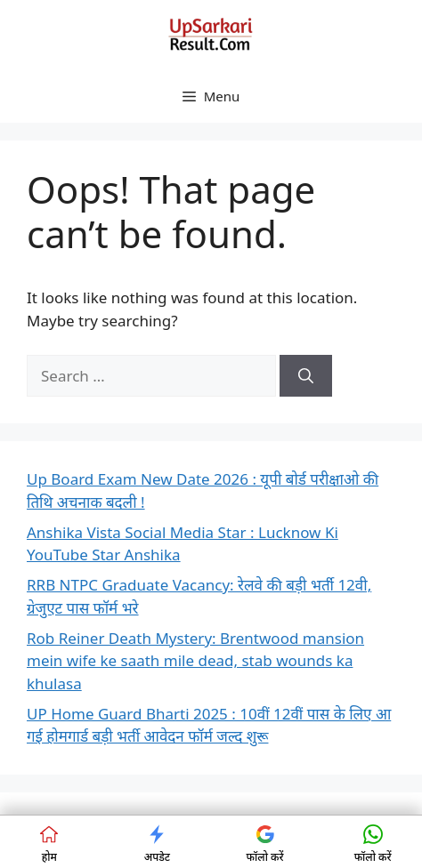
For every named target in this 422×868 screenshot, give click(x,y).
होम (49, 844)
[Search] (306, 376)
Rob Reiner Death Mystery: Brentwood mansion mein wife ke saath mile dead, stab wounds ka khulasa (195, 661)
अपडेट (157, 844)
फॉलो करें (265, 844)
